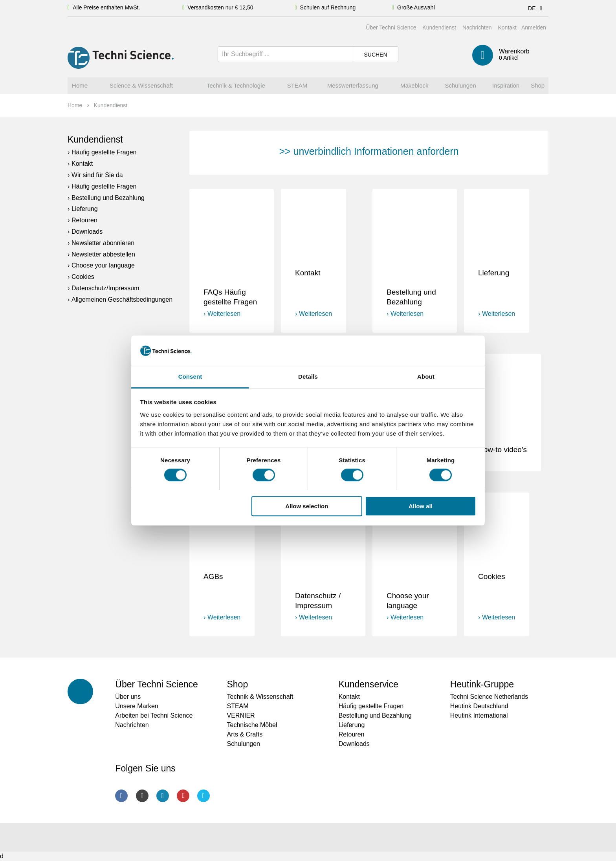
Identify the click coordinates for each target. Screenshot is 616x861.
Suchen (375, 55)
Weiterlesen (224, 314)
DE (536, 8)
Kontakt (507, 27)
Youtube (183, 796)
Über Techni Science (391, 27)
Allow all (421, 506)
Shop (237, 684)
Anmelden (534, 27)
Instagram (142, 796)
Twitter (203, 796)
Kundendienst (439, 27)
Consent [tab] (190, 376)
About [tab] (426, 376)
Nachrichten (477, 27)
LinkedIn (163, 796)
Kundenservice (368, 684)
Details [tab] (308, 376)
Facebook (121, 796)
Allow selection (307, 506)
